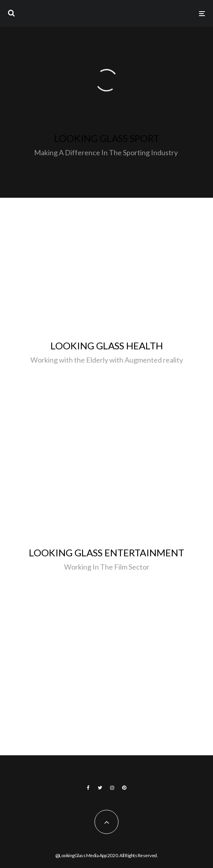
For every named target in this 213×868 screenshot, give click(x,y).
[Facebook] (88, 788)
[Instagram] (112, 788)
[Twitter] (100, 788)
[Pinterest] (124, 788)
